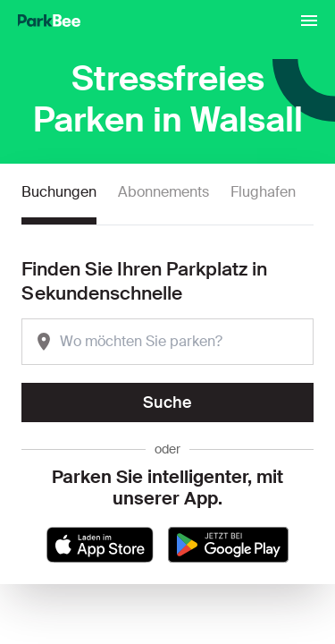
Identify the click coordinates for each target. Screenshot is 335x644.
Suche (167, 402)
